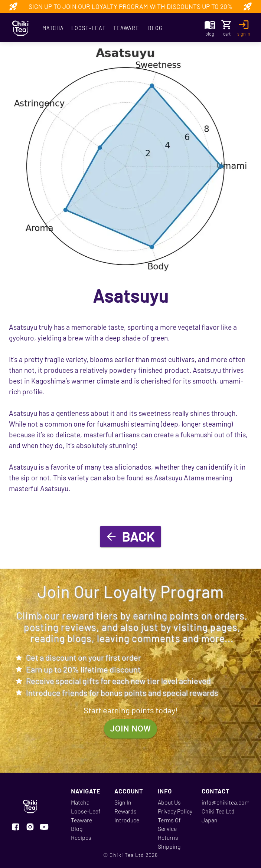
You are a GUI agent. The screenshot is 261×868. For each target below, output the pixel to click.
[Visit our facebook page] (16, 828)
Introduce (127, 820)
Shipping (169, 846)
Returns (168, 837)
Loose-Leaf (89, 28)
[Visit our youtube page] (44, 828)
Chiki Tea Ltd (218, 811)
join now (131, 729)
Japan (210, 820)
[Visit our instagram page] (30, 828)
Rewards (125, 811)
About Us (169, 802)
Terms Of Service (169, 824)
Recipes (81, 837)
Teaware (126, 28)
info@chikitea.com (226, 802)
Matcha (53, 28)
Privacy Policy (175, 811)
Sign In (123, 802)
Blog (156, 28)
